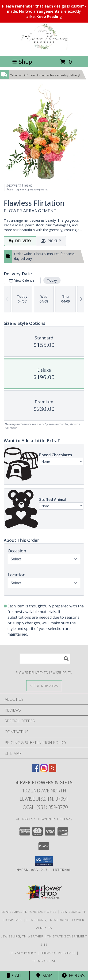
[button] (44, 861)
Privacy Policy (23, 953)
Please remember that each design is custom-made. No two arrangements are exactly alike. (44, 11)
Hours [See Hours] (73, 975)
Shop (22, 61)
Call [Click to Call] (15, 975)
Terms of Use (44, 961)
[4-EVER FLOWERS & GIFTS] (44, 49)
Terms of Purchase (58, 953)
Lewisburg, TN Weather (22, 936)
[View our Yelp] (53, 770)
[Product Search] (45, 659)
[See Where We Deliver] (44, 686)
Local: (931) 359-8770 (44, 807)
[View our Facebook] (36, 770)
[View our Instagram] (44, 770)
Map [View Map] (44, 975)
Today (52, 280)
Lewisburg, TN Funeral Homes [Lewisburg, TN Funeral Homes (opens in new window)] (29, 912)
